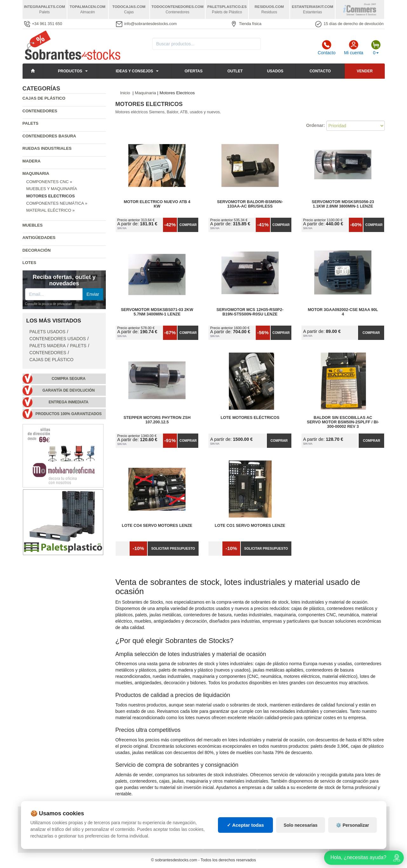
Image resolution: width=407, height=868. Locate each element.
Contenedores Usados (58, 339)
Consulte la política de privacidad (48, 304)
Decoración (37, 250)
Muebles (33, 225)
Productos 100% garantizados (68, 414)
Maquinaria (36, 173)
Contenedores (40, 111)
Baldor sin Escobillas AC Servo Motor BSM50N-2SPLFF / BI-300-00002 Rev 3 (343, 422)
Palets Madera (48, 346)
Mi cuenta (354, 48)
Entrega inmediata (68, 402)
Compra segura (68, 379)
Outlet (235, 71)
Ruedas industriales (47, 148)
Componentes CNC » (49, 182)
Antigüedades (39, 238)
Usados (275, 71)
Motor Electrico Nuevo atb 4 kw (157, 204)
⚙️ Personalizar (352, 831)
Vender (365, 71)
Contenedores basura (49, 136)
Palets (31, 123)
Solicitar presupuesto (173, 548)
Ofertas (193, 71)
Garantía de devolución (68, 390)
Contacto (327, 48)
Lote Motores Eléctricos (250, 418)
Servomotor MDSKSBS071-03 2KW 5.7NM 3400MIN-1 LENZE (157, 312)
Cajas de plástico (44, 98)
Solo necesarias (301, 831)
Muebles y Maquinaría (52, 189)
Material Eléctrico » (51, 210)
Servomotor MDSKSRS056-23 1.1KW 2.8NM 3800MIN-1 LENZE (343, 204)
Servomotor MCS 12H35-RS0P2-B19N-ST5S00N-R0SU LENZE (250, 312)
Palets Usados (47, 332)
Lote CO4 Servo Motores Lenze (157, 526)
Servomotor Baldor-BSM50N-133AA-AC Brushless (250, 204)
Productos (70, 71)
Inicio (125, 93)
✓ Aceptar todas (245, 831)
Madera (32, 161)
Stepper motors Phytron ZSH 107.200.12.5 (157, 420)
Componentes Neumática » (57, 203)
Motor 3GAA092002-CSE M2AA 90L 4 (343, 312)
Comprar (188, 225)
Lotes (29, 263)
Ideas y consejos (134, 71)
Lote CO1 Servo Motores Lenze (250, 526)
